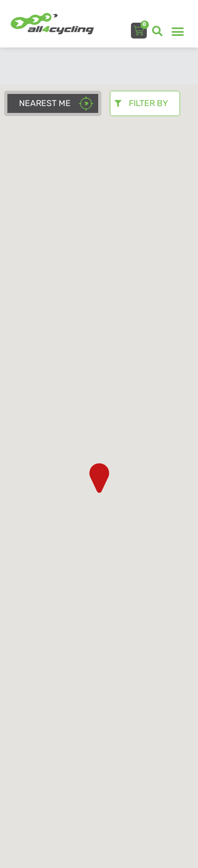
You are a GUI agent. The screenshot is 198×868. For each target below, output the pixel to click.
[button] (157, 31)
